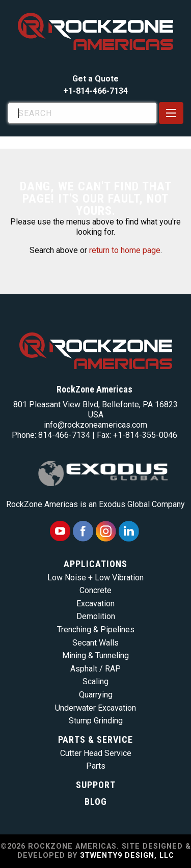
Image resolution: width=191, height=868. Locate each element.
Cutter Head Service (96, 753)
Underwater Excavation (95, 708)
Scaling (95, 681)
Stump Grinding (96, 721)
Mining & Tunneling (95, 655)
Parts (96, 766)
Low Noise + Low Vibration (95, 578)
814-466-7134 (64, 435)
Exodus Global (124, 504)
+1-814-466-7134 (95, 91)
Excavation (95, 604)
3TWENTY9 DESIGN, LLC (127, 856)
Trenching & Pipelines (96, 629)
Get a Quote (95, 79)
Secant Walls (95, 643)
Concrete (95, 590)
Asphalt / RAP (95, 669)
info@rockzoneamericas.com (95, 425)
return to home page (125, 250)
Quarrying (96, 695)
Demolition (96, 616)
